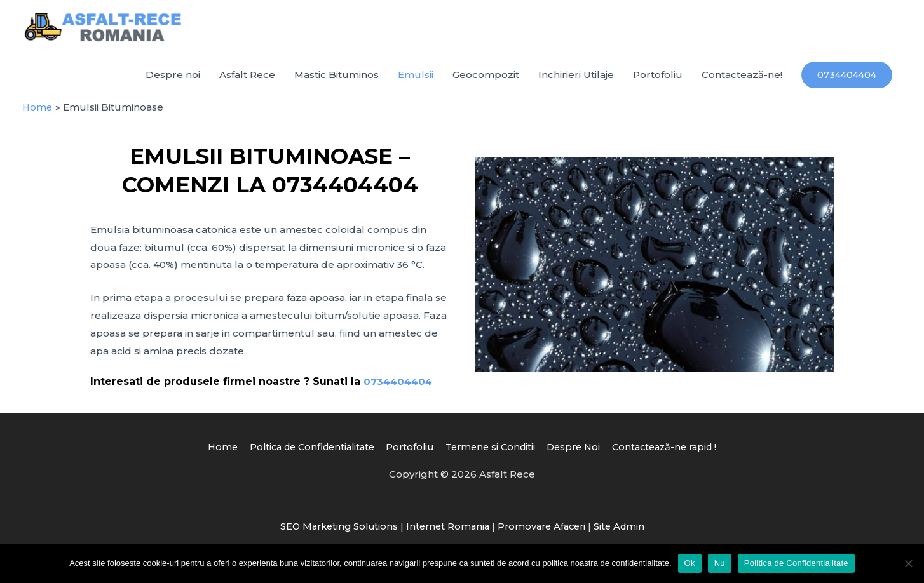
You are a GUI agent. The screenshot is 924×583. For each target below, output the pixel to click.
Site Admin (626, 532)
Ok (690, 563)
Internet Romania (447, 532)
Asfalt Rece (247, 81)
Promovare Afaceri (545, 532)
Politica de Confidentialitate (796, 563)
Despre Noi (579, 452)
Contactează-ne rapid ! (675, 452)
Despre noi (173, 81)
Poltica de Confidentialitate (304, 452)
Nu (720, 563)
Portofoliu (658, 81)
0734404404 (400, 387)
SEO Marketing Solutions (334, 532)
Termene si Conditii (492, 452)
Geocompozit (486, 81)
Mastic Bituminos (336, 81)
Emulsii (416, 81)
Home (209, 452)
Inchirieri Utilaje (576, 81)
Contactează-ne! (742, 81)
